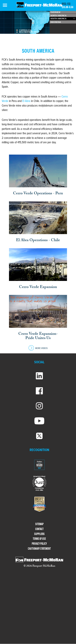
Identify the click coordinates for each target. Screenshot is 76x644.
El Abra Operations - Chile (38, 241)
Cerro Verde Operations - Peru (38, 194)
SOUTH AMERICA (58, 18)
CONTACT (39, 529)
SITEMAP (39, 524)
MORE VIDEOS (38, 348)
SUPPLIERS (39, 534)
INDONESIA (56, 22)
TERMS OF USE (39, 539)
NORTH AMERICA (58, 15)
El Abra (26, 101)
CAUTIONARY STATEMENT (39, 549)
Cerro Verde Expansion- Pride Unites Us (38, 336)
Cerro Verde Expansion (38, 287)
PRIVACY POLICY (39, 544)
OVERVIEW (55, 12)
